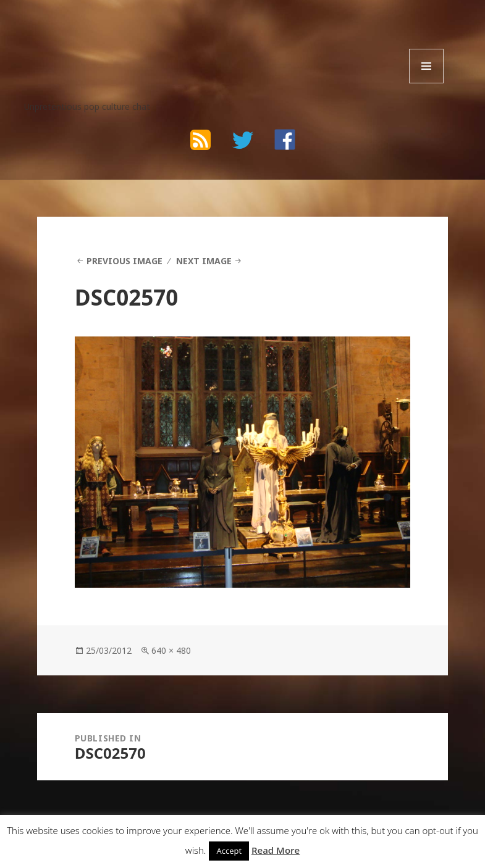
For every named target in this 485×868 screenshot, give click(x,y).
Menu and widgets (427, 83)
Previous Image (124, 261)
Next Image (204, 261)
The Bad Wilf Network (122, 35)
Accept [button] (229, 851)
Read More (276, 850)
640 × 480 (171, 650)
